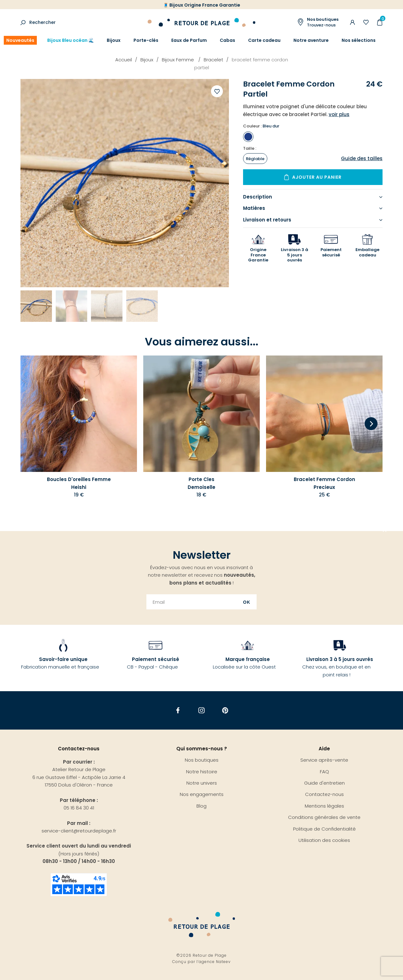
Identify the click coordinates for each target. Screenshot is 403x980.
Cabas (227, 40)
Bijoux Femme (179, 60)
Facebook (178, 710)
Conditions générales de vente (324, 817)
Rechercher (43, 22)
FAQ (324, 772)
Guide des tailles (362, 158)
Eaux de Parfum (189, 40)
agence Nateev (215, 962)
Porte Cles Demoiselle (201, 483)
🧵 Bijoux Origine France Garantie (202, 5)
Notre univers (202, 783)
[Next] (371, 424)
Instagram (202, 710)
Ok (247, 602)
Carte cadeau (264, 40)
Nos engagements (202, 794)
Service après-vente (324, 760)
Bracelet (213, 60)
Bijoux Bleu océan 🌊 (71, 40)
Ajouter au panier (317, 177)
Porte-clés (146, 40)
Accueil (124, 60)
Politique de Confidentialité (324, 829)
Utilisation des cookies (324, 840)
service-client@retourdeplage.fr (79, 831)
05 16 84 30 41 (79, 808)
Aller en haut (385, 531)
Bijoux (114, 40)
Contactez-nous (324, 794)
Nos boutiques (202, 760)
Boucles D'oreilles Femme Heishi (79, 483)
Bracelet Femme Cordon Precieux (324, 483)
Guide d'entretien (324, 783)
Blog (201, 806)
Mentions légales (324, 806)
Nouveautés (20, 40)
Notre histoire (202, 772)
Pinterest (225, 710)
